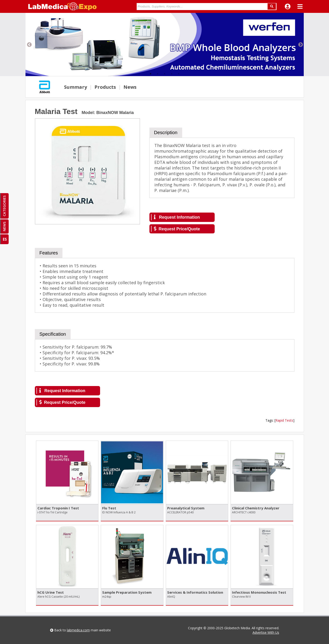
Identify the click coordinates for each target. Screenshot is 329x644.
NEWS (4, 226)
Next (300, 44)
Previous (29, 44)
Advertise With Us (266, 632)
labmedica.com (78, 630)
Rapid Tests (284, 420)
